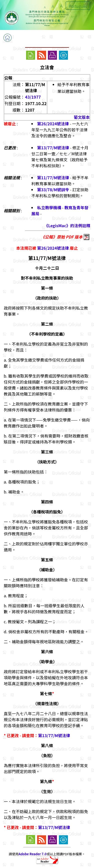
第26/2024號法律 (53, 124)
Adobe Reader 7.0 (32, 854)
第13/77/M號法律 (53, 148)
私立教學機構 (49, 208)
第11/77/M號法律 (53, 178)
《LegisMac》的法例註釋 (67, 225)
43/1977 (33, 97)
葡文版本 (82, 117)
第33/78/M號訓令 (53, 190)
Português (78, 6)
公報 (8, 78)
